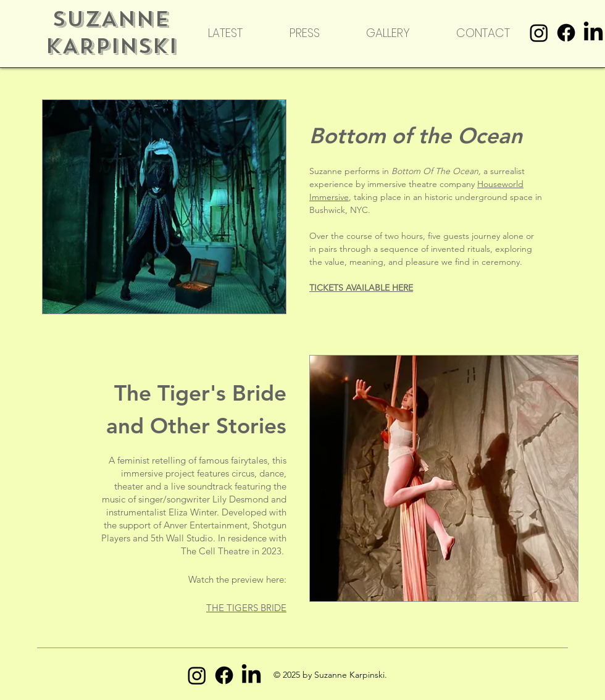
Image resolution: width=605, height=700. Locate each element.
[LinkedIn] (593, 33)
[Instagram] (539, 33)
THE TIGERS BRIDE (246, 608)
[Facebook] (566, 33)
